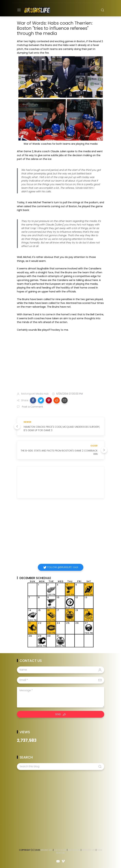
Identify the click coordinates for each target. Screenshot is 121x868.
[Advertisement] (61, 362)
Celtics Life (60, 850)
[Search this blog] (61, 767)
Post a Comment (32, 407)
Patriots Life (89, 850)
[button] (33, 400)
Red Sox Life (74, 850)
